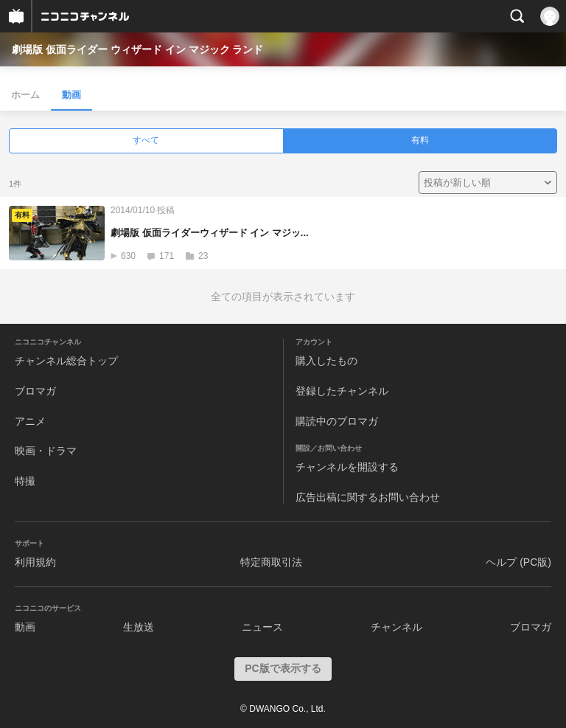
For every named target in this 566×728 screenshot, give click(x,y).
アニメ (30, 421)
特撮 (25, 481)
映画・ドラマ (46, 451)
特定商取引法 (271, 562)
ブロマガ (35, 391)
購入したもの (326, 361)
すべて (146, 140)
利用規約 (35, 562)
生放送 (139, 627)
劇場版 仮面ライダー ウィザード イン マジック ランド (137, 49)
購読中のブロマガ (337, 421)
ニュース (262, 627)
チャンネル (396, 627)
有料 (420, 140)
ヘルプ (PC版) (518, 562)
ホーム (25, 95)
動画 (71, 95)
